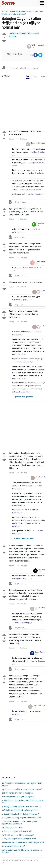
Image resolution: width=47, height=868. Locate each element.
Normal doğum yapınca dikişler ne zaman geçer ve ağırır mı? (22, 851)
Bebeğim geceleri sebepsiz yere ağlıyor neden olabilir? (22, 784)
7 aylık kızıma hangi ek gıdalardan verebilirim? (22, 818)
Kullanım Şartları (27, 860)
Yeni (35, 76)
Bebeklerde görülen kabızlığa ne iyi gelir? (21, 810)
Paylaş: (12, 139)
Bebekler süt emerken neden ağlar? (19, 793)
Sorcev (17, 3)
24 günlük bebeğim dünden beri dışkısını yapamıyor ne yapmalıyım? (19, 823)
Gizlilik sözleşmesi (15, 860)
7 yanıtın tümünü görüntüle (24, 397)
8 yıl (33, 47)
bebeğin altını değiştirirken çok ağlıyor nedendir (24, 35)
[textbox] (26, 68)
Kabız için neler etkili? (14, 828)
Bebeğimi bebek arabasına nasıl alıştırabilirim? (23, 807)
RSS (3, 863)
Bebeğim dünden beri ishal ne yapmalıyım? (21, 814)
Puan (43, 76)
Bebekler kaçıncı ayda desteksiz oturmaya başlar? (24, 843)
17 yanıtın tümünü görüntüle (24, 539)
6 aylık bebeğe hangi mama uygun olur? (20, 839)
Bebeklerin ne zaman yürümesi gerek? (19, 797)
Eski (28, 76)
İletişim (36, 860)
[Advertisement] (23, 105)
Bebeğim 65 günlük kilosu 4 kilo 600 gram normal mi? (23, 802)
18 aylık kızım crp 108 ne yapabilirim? (19, 835)
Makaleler (5, 860)
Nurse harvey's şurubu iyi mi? (13, 846)
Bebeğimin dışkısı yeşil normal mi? (18, 831)
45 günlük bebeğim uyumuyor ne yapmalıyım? (23, 789)
